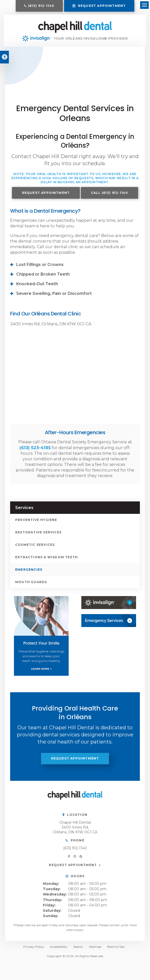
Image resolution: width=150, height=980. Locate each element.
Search (78, 951)
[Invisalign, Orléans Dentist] (109, 606)
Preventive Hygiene (36, 524)
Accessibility (59, 951)
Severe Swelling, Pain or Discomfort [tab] (54, 298)
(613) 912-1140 (41, 6)
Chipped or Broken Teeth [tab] (43, 278)
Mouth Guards (31, 586)
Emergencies (29, 573)
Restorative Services (38, 536)
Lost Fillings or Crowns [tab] (40, 269)
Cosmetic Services (35, 548)
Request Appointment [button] (101, 6)
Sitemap (95, 951)
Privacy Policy (34, 951)
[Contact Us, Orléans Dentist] (109, 625)
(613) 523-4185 (35, 452)
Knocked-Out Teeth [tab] (37, 288)
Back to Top (116, 951)
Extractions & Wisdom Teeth (46, 561)
